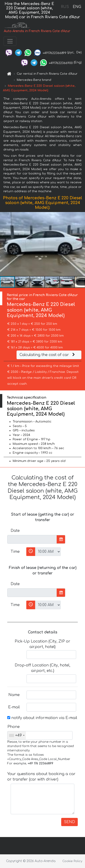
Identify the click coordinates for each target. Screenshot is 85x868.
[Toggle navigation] (10, 41)
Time (15, 552)
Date (15, 531)
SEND (69, 822)
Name (14, 695)
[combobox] (17, 735)
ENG (77, 7)
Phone (14, 727)
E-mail (14, 707)
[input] (32, 539)
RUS (65, 7)
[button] (81, 244)
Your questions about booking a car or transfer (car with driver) (41, 777)
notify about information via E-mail (42, 718)
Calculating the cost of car (48, 355)
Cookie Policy (72, 861)
